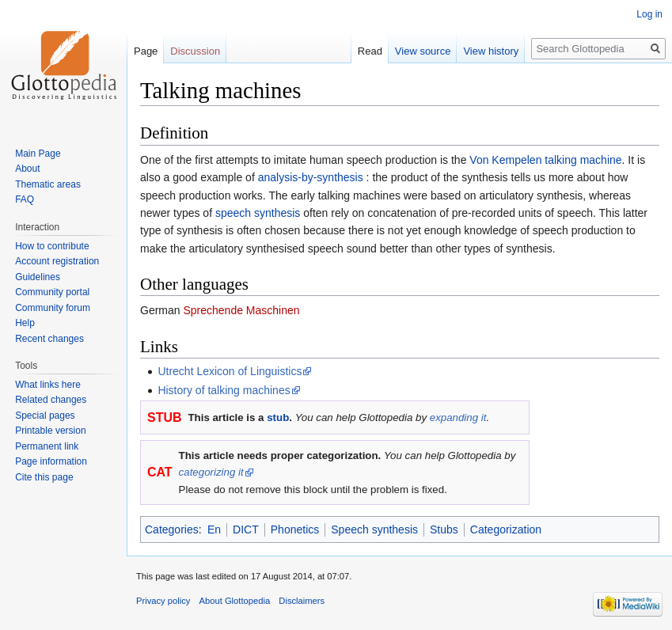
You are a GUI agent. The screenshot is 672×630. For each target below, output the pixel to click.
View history (491, 51)
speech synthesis (258, 213)
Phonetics (295, 529)
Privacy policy (163, 601)
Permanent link (47, 446)
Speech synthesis (374, 529)
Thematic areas (48, 184)
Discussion (195, 51)
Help (25, 323)
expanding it (458, 417)
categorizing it (211, 472)
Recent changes (49, 339)
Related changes (51, 400)
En (214, 529)
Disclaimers (302, 601)
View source (423, 51)
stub (278, 417)
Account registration (57, 261)
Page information (51, 461)
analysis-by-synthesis (311, 177)
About (27, 169)
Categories (172, 529)
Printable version (50, 431)
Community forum (53, 308)
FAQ (25, 199)
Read (370, 51)
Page (146, 51)
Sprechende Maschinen (241, 310)
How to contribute (52, 246)
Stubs (444, 529)
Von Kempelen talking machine (545, 160)
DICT (246, 529)
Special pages (45, 416)
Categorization (506, 529)
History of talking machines (224, 390)
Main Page (38, 154)
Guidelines (38, 277)
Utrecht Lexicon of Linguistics (230, 371)
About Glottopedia (235, 601)
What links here (48, 385)
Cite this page (44, 477)
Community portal (52, 292)
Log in (649, 14)
